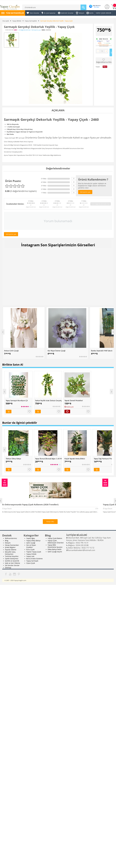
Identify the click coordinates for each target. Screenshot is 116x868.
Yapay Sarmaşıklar (31, 21)
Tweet (98, 67)
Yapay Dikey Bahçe (33, 540)
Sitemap (8, 568)
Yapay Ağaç (31, 538)
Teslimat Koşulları (12, 556)
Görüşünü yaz (36, 30)
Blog (7, 540)
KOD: (43, 30)
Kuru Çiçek (30, 549)
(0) (25, 30)
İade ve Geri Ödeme (12, 563)
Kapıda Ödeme (11, 549)
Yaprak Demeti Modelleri (74, 400)
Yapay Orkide (31, 554)
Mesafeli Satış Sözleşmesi (10, 553)
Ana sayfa (6, 21)
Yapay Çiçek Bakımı (55, 538)
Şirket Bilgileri (10, 547)
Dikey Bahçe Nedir (55, 549)
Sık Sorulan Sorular (12, 565)
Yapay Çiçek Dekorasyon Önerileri (56, 542)
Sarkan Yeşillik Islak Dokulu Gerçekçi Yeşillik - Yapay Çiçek (48, 400)
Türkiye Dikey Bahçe (13, 458)
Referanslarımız (11, 538)
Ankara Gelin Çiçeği (11, 351)
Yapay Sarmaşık (10, 138)
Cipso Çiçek (31, 563)
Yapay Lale (30, 556)
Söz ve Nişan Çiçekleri (31, 546)
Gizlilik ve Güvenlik (12, 561)
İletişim (8, 543)
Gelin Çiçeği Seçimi (55, 552)
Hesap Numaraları (12, 545)
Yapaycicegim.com (20, 580)
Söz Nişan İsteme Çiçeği (56, 351)
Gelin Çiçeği (31, 543)
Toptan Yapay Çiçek (34, 552)
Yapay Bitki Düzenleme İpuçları (55, 546)
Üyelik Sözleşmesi (12, 558)
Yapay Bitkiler (17, 21)
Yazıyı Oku (50, 521)
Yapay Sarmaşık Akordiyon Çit (17, 400)
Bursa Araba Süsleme (34, 558)
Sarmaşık (21, 138)
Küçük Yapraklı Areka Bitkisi (75, 458)
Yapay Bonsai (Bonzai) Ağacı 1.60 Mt (48, 458)
